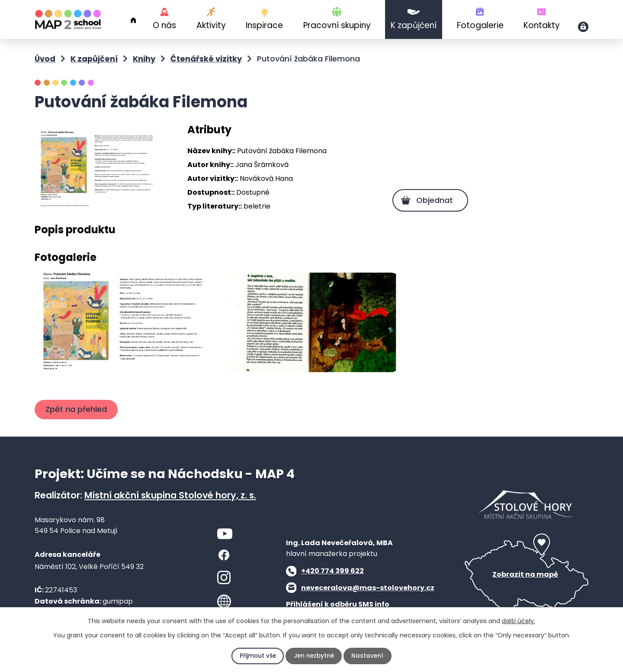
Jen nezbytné (314, 656)
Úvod (133, 20)
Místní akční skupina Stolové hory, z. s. (170, 506)
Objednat (433, 200)
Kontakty (542, 25)
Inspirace (264, 25)
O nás (164, 25)
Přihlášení (583, 27)
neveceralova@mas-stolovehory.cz (368, 598)
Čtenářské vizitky (206, 59)
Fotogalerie (480, 25)
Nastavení (368, 656)
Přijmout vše (257, 656)
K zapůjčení (414, 25)
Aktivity (211, 25)
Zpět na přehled (77, 420)
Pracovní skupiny (337, 25)
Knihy (144, 59)
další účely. (519, 621)
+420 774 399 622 (332, 582)
